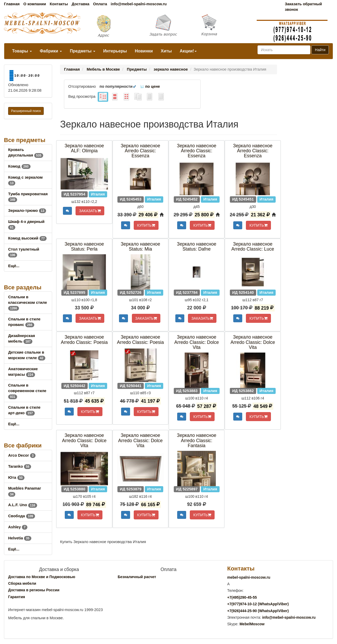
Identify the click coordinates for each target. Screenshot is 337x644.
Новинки (144, 51)
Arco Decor (22, 455)
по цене (150, 86)
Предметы (83, 51)
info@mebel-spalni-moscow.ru (139, 4)
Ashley (18, 527)
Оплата (100, 4)
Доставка (80, 4)
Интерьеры (115, 51)
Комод (19, 166)
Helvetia (20, 538)
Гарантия (17, 597)
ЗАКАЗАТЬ (90, 211)
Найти (320, 50)
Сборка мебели (22, 583)
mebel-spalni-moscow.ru (249, 577)
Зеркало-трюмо (27, 211)
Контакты (59, 4)
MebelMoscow (252, 624)
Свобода (22, 516)
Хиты (166, 51)
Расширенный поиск (26, 111)
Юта (16, 477)
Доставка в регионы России (34, 590)
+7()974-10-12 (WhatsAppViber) (258, 604)
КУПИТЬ (146, 225)
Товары (22, 51)
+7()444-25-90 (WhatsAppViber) (258, 611)
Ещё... (14, 266)
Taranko (20, 466)
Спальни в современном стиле (27, 391)
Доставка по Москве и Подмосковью (42, 577)
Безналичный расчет (137, 577)
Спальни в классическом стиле (28, 303)
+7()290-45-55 (242, 597)
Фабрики (51, 51)
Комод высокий (27, 238)
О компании (35, 4)
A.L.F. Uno (23, 505)
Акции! (188, 51)
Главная (12, 4)
